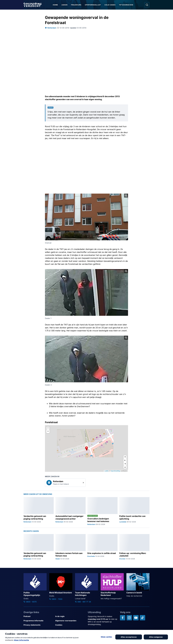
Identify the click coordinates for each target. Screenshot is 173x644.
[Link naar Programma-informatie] (38, 621)
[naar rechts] (125, 464)
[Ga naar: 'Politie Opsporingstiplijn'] (35, 588)
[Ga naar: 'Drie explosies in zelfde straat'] (102, 547)
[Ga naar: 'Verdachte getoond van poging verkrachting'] (39, 511)
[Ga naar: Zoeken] (147, 5)
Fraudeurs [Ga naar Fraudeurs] (76, 5)
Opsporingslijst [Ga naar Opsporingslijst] (93, 5)
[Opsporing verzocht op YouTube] (136, 618)
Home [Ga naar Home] (55, 5)
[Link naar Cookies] (70, 625)
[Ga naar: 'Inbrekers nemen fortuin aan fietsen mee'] (71, 547)
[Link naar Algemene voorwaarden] (70, 621)
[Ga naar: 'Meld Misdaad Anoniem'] (61, 587)
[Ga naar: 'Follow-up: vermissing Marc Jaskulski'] (134, 547)
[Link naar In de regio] (70, 616)
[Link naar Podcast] (38, 616)
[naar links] (125, 460)
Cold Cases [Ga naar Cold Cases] (110, 5)
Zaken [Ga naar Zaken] (65, 5)
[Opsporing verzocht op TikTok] (143, 618)
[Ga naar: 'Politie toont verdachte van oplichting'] (134, 511)
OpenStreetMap (115, 471)
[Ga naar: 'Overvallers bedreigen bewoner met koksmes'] (102, 511)
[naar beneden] (125, 467)
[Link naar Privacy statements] (38, 625)
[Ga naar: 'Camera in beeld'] (138, 585)
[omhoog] (125, 457)
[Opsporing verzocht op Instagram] (129, 618)
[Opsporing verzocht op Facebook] (123, 618)
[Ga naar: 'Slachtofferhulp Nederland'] (112, 586)
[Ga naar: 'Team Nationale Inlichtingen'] (87, 588)
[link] (65, 483)
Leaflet (106, 471)
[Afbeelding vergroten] (126, 196)
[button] (86, 448)
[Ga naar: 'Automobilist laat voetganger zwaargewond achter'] (71, 511)
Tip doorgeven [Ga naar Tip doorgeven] (126, 5)
